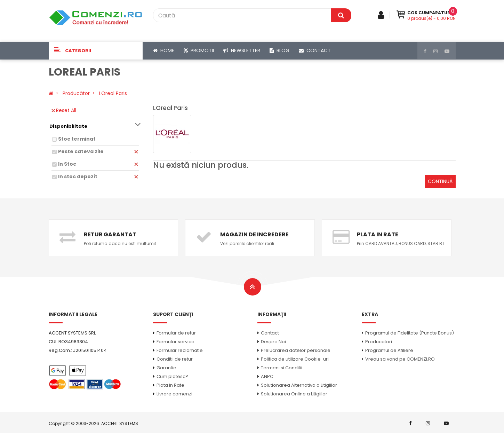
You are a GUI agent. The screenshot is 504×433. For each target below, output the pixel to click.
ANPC (267, 376)
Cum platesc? (172, 376)
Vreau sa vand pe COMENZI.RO (400, 359)
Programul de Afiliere (389, 350)
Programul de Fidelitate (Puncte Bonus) (410, 333)
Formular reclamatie (180, 350)
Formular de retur (176, 333)
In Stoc (67, 164)
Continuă (440, 181)
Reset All (64, 110)
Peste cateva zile (81, 151)
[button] (96, 51)
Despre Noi (273, 342)
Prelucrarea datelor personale (296, 350)
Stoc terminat (77, 139)
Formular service (175, 342)
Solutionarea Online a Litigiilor (294, 394)
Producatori (379, 342)
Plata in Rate (170, 385)
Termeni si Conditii (282, 368)
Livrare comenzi (174, 394)
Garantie (166, 368)
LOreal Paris (113, 93)
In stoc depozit (78, 176)
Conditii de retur (175, 359)
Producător (76, 93)
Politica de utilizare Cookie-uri (295, 359)
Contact (270, 333)
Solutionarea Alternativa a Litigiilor (299, 385)
